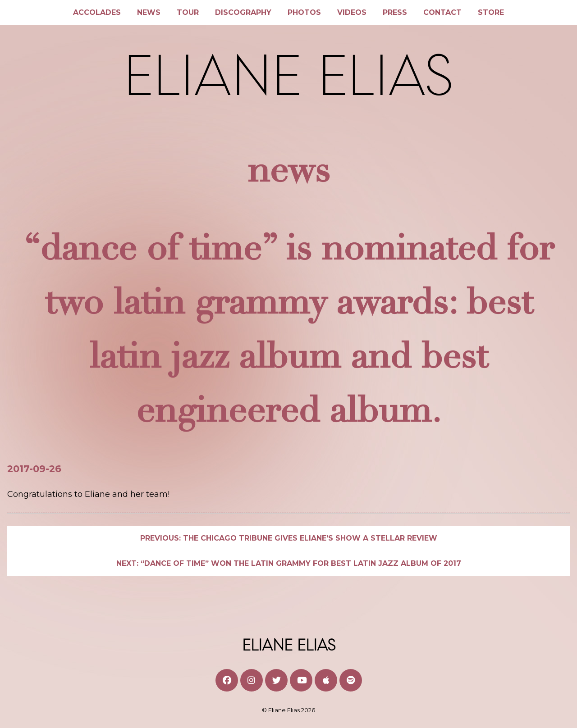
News (149, 12)
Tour (188, 12)
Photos (304, 12)
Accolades (97, 12)
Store (491, 12)
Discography (243, 12)
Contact (442, 12)
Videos (352, 12)
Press (395, 12)
